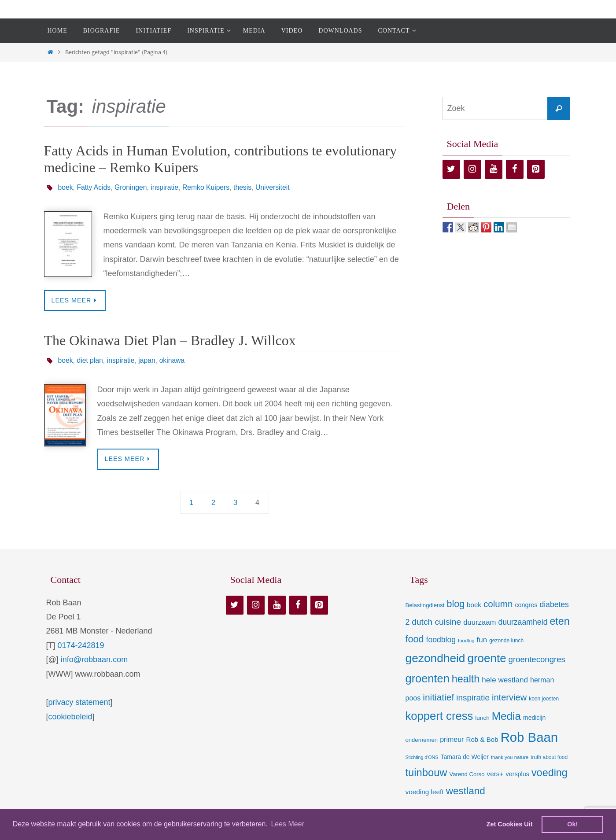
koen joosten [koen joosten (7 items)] (544, 699)
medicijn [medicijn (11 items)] (534, 718)
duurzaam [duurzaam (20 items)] (480, 623)
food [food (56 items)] (415, 639)
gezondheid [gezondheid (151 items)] (435, 658)
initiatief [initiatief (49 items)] (438, 698)
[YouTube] (494, 169)
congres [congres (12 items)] (526, 605)
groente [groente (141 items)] (487, 658)
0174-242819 (81, 645)
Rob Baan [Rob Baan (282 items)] (529, 737)
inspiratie (166, 187)
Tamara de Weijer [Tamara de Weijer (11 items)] (464, 757)
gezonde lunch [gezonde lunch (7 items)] (506, 641)
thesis (246, 187)
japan (148, 360)
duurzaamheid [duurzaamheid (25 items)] (523, 623)
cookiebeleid (70, 717)
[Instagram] (472, 169)
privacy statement (79, 703)
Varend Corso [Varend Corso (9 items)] (467, 775)
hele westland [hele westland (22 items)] (505, 680)
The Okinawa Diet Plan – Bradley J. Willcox (170, 341)
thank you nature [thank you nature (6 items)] (510, 757)
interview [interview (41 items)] (509, 698)
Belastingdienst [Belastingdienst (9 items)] (425, 605)
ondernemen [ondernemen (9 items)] (422, 740)
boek (66, 187)
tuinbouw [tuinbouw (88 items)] (426, 773)
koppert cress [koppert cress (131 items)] (439, 716)
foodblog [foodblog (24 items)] (441, 640)
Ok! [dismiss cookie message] (572, 824)
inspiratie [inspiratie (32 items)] (473, 698)
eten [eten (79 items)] (559, 622)
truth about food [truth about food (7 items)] (549, 757)
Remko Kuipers (208, 187)
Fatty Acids (94, 187)
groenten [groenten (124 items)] (428, 679)
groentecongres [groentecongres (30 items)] (537, 659)
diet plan (90, 360)
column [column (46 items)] (498, 604)
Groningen (132, 187)
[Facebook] (515, 169)
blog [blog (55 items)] (456, 604)
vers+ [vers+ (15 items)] (495, 774)
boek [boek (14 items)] (474, 605)
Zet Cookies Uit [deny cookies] (510, 824)
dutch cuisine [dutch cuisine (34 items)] (436, 622)
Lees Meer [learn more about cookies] (288, 824)
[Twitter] (451, 169)
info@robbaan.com (94, 660)
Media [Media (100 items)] (506, 716)
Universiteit (276, 187)
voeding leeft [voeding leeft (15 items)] (425, 792)
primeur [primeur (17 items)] (452, 739)
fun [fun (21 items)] (482, 640)
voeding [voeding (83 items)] (550, 773)
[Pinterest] (536, 169)
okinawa (174, 360)
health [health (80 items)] (466, 679)
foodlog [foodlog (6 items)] (466, 641)
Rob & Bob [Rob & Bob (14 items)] (482, 739)
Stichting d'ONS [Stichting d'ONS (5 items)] (422, 757)
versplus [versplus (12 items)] (517, 774)
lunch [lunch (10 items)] (482, 718)
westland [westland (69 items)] (466, 791)
